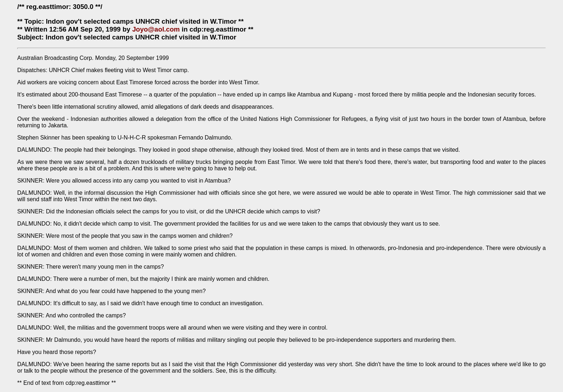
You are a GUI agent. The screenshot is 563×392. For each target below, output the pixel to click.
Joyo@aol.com (156, 29)
